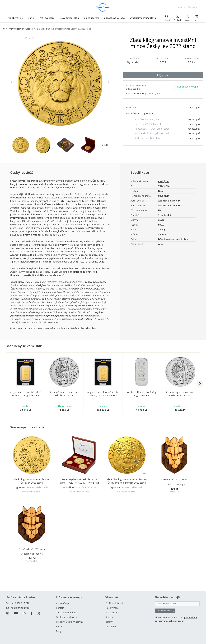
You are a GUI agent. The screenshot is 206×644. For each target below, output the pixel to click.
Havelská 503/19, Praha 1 (148, 124)
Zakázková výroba (114, 18)
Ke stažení (111, 626)
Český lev (164, 181)
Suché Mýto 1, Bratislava (147, 138)
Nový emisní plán (69, 18)
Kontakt (60, 608)
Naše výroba (112, 608)
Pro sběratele (15, 18)
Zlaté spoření (91, 18)
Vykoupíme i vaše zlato (143, 18)
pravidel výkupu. (153, 94)
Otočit (30, 40)
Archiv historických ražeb (21, 29)
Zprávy (109, 622)
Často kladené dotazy (67, 612)
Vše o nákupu (63, 603)
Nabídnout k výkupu (186, 87)
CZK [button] (181, 7)
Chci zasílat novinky (165, 611)
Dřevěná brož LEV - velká (174, 479)
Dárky (31, 18)
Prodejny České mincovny (69, 622)
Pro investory (47, 18)
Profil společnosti (114, 603)
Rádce (59, 626)
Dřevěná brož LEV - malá (32, 549)
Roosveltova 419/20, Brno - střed (152, 129)
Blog (58, 631)
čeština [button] (193, 7)
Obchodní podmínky (66, 617)
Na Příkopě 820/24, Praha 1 (149, 119)
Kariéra (109, 617)
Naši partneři (112, 612)
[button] (18, 82)
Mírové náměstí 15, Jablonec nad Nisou (155, 133)
